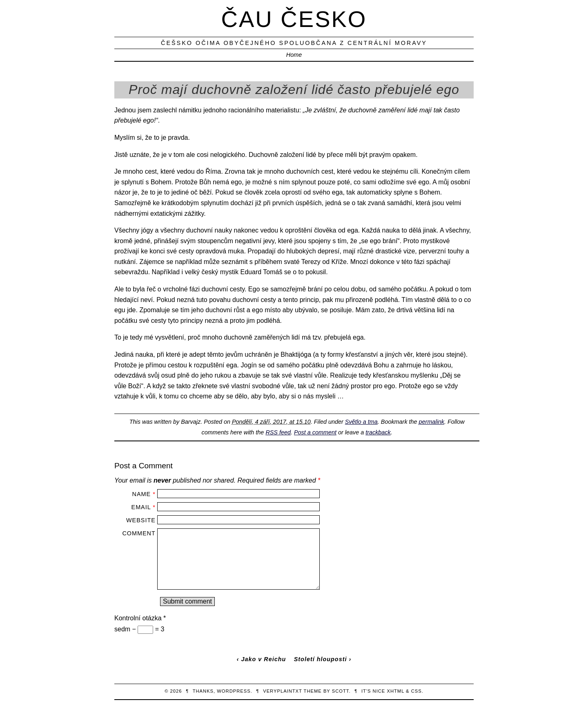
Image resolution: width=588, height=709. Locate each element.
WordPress (234, 691)
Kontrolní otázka (140, 618)
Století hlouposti (321, 659)
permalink (432, 422)
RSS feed (278, 432)
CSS (416, 691)
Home (294, 55)
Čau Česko (294, 19)
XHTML (395, 691)
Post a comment (315, 432)
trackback (378, 432)
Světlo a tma (361, 422)
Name (142, 494)
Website (141, 520)
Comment (139, 533)
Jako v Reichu (264, 659)
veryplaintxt (283, 691)
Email (141, 507)
